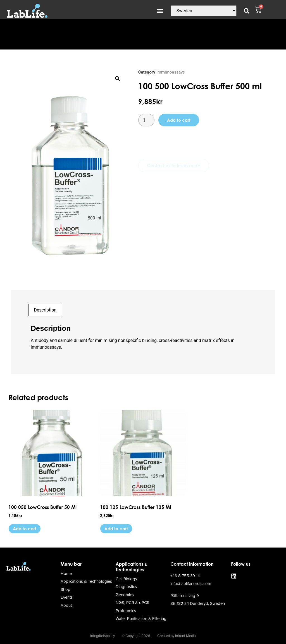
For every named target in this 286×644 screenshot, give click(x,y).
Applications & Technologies (132, 567)
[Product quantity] (146, 120)
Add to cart (179, 120)
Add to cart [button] (25, 529)
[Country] (204, 11)
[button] (160, 11)
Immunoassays (171, 72)
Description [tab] (45, 310)
